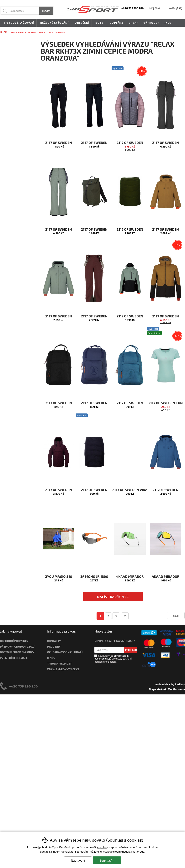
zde (142, 852)
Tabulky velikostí (60, 663)
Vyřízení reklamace (14, 658)
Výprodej (151, 23)
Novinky (9, 30)
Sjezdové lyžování (18, 23)
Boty (99, 23)
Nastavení (78, 860)
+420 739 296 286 (24, 686)
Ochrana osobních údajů (65, 652)
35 (125, 616)
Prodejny (54, 647)
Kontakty (54, 641)
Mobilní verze (176, 689)
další (176, 616)
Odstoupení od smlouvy (17, 652)
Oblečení (81, 23)
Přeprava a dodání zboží (17, 647)
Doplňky (116, 23)
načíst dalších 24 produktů (113, 598)
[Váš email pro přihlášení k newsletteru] (109, 650)
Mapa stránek (158, 689)
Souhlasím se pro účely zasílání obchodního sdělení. (113, 659)
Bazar (134, 23)
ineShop (180, 684)
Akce (167, 23)
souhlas (102, 847)
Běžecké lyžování (54, 23)
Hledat (46, 11)
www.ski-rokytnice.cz (63, 669)
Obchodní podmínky (14, 641)
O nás (51, 658)
